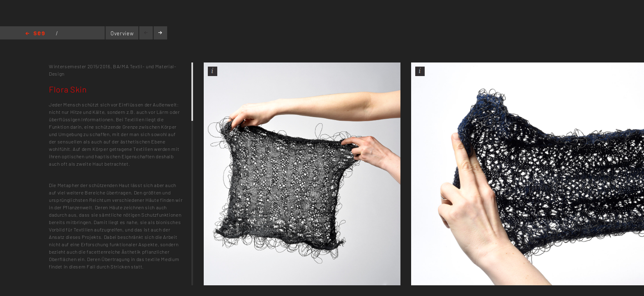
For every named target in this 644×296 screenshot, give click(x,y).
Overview (122, 33)
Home (35, 34)
